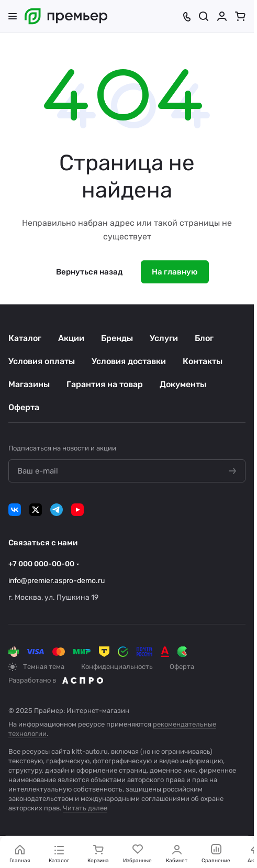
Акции (71, 338)
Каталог (25, 338)
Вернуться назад (89, 272)
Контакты (203, 361)
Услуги (164, 338)
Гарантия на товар (105, 384)
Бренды (117, 338)
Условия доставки (129, 361)
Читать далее (85, 808)
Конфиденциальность (117, 667)
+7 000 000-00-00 (41, 564)
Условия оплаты (42, 361)
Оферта (24, 407)
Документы (183, 384)
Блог (204, 338)
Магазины (29, 384)
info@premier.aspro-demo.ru (57, 581)
